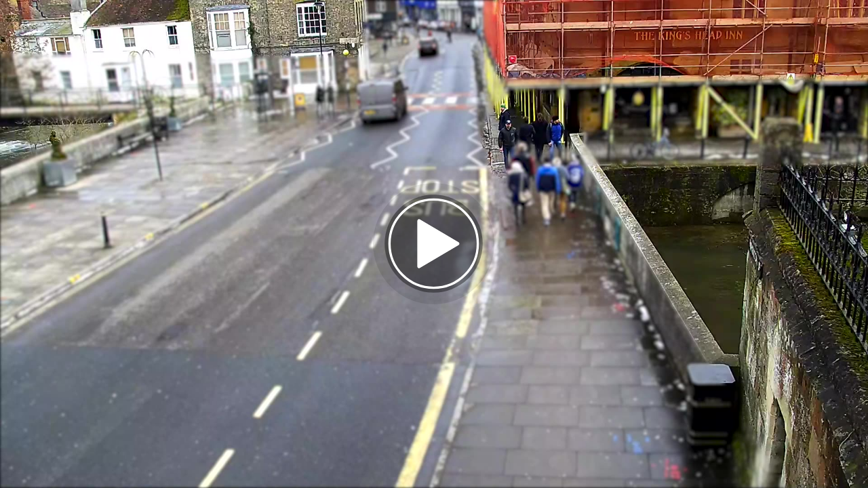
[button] (434, 244)
